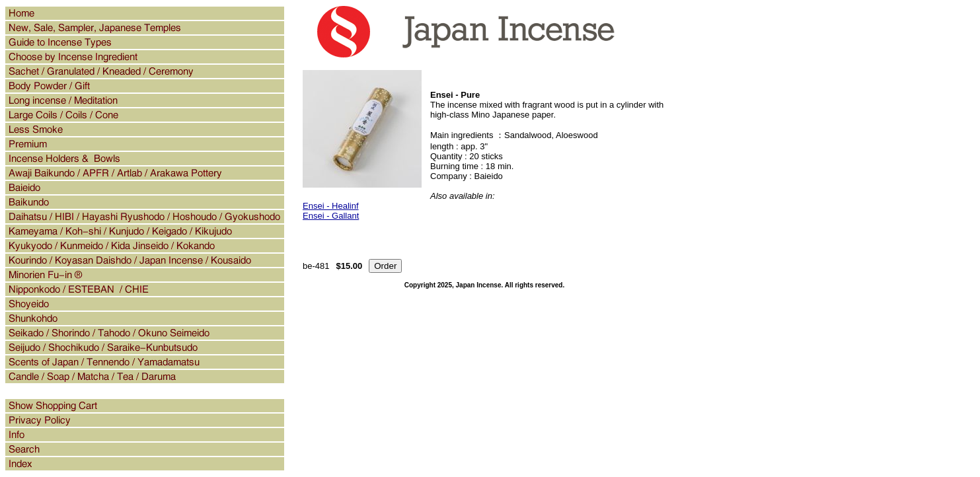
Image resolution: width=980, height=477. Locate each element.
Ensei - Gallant (331, 216)
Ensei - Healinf (331, 206)
